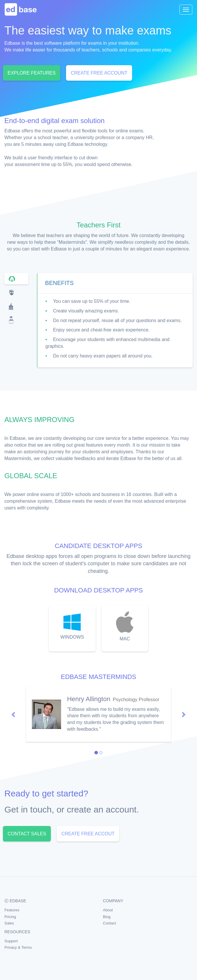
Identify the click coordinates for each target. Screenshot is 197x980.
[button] (14, 714)
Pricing (10, 917)
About (108, 910)
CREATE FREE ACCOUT (88, 834)
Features (12, 910)
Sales (9, 923)
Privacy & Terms (18, 947)
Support (11, 941)
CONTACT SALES (27, 834)
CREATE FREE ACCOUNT (99, 73)
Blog (107, 917)
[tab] (16, 279)
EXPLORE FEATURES (32, 73)
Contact (109, 923)
